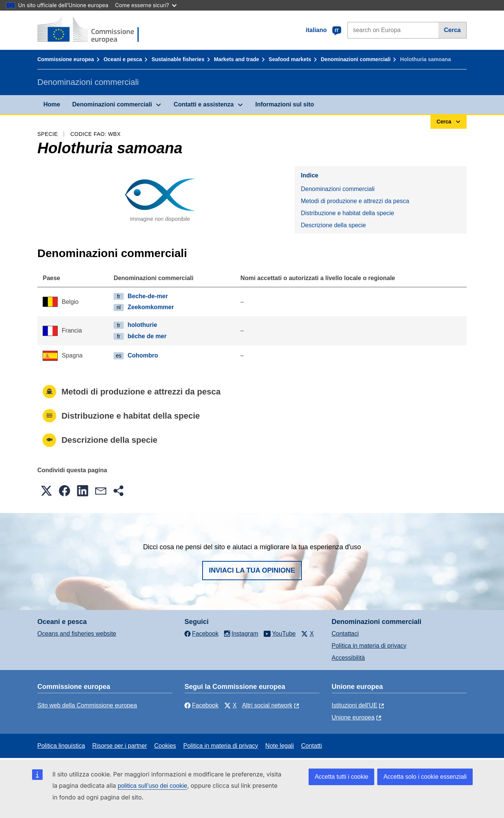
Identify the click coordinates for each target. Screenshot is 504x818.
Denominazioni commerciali (356, 59)
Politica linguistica (61, 746)
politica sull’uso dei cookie (152, 786)
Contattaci (345, 634)
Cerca (452, 30)
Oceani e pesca (123, 59)
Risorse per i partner (120, 746)
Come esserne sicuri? (146, 5)
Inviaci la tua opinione (252, 570)
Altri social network (267, 705)
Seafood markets (290, 59)
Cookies (165, 746)
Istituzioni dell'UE (354, 705)
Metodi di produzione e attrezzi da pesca (355, 201)
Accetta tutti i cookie (341, 777)
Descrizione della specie (333, 225)
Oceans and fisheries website (77, 634)
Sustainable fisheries (178, 59)
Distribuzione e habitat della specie (347, 213)
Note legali (280, 746)
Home (52, 104)
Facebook (201, 705)
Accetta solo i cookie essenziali (425, 777)
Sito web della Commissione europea (87, 705)
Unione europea (353, 717)
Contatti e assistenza (204, 104)
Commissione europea (66, 59)
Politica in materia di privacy (369, 646)
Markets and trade (237, 59)
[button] (46, 491)
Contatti (311, 746)
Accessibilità (348, 658)
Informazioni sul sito (285, 104)
